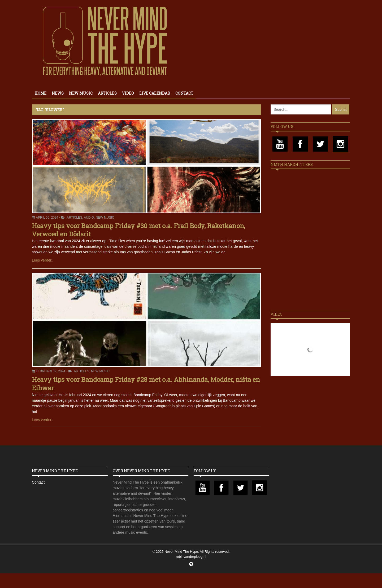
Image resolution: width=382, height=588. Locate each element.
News (58, 93)
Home (40, 93)
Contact (184, 93)
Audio (89, 218)
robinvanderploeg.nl (191, 557)
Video (128, 93)
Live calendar (155, 93)
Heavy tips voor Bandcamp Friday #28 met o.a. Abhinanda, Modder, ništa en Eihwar (146, 384)
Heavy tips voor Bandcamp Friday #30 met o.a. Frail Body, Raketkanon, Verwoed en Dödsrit (138, 230)
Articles (107, 93)
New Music (81, 93)
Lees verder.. (43, 260)
